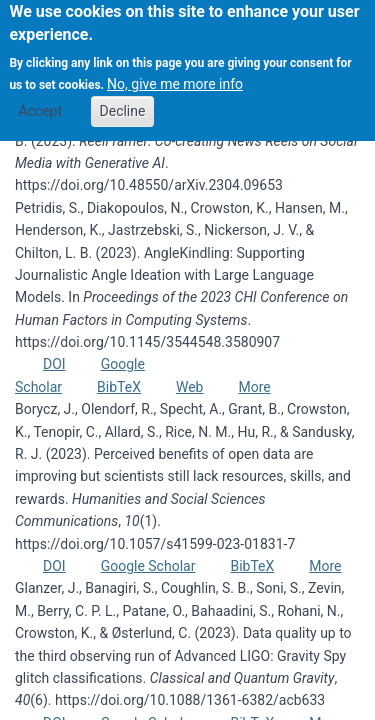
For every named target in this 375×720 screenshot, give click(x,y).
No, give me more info (175, 74)
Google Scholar (148, 566)
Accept (40, 100)
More (254, 387)
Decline (123, 100)
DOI (54, 364)
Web (190, 387)
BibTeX (119, 387)
